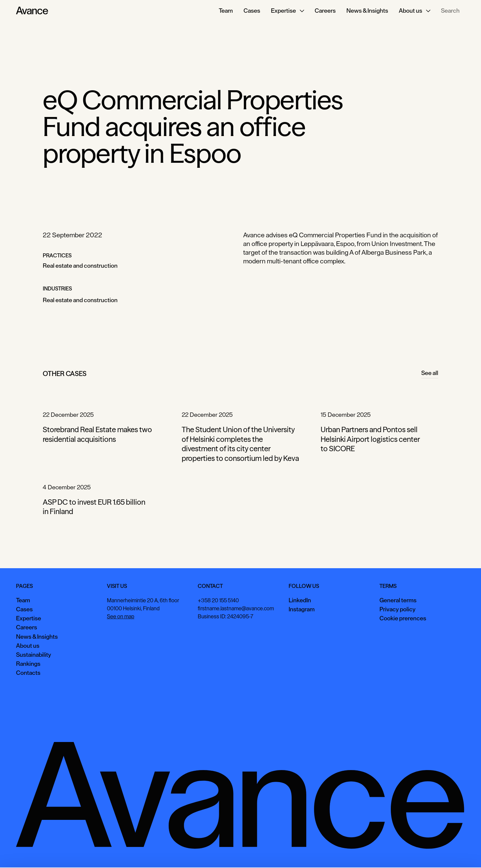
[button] (287, 11)
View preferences (405, 853)
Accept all (362, 853)
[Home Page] (32, 11)
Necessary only (452, 853)
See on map (121, 617)
